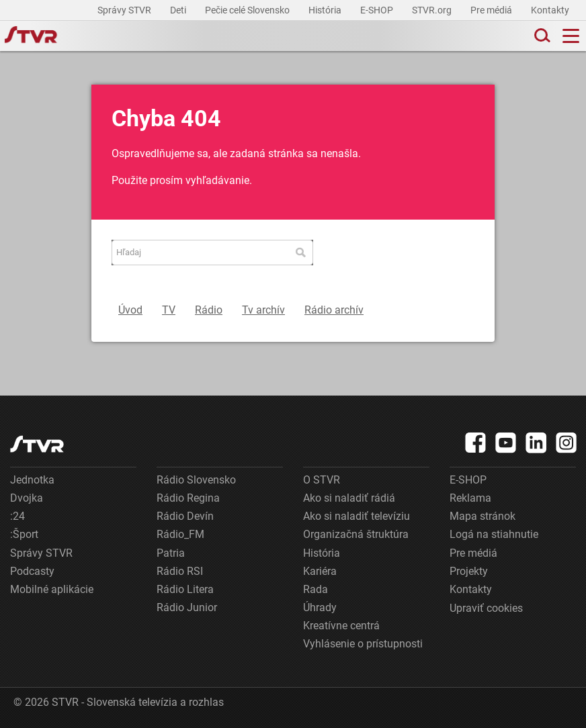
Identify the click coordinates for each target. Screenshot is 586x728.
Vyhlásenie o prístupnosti (363, 644)
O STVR (322, 480)
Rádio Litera (185, 589)
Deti (179, 10)
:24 (17, 516)
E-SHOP (378, 10)
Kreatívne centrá (341, 626)
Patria (171, 553)
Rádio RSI (180, 571)
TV (169, 310)
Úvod (130, 310)
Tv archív (263, 310)
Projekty (469, 571)
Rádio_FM (180, 534)
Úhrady (320, 607)
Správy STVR (125, 10)
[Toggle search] (541, 36)
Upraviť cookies (486, 608)
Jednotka (32, 480)
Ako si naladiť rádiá (349, 498)
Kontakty (550, 10)
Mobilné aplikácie (52, 589)
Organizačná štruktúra (356, 534)
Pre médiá (492, 10)
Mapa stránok (483, 516)
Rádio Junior (187, 607)
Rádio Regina (188, 498)
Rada (316, 589)
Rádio (209, 310)
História (326, 10)
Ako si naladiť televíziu (357, 516)
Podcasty (32, 571)
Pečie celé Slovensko (248, 10)
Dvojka (27, 498)
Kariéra (320, 571)
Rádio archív (334, 310)
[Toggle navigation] (571, 36)
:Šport (24, 534)
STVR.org (433, 10)
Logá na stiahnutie (494, 534)
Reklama (470, 498)
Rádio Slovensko (196, 480)
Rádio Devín (185, 516)
